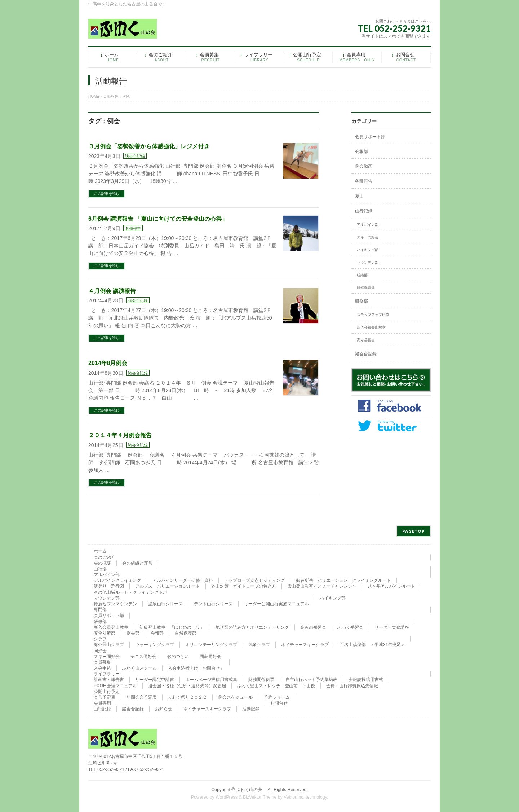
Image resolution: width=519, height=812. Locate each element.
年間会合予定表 (142, 697)
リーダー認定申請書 (155, 680)
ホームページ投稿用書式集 (211, 680)
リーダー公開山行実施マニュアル (276, 604)
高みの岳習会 (313, 627)
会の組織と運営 (137, 563)
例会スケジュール (235, 697)
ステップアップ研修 (373, 315)
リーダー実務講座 (392, 627)
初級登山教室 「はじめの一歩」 (172, 627)
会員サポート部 (370, 137)
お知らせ (164, 709)
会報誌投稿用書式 (366, 680)
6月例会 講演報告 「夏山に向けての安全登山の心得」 (158, 219)
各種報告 (133, 228)
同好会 (100, 651)
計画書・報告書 (109, 680)
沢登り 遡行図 (109, 586)
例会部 (133, 633)
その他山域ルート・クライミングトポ (130, 592)
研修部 (361, 301)
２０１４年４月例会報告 (120, 435)
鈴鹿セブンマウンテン (115, 604)
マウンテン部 (368, 262)
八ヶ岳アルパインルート (391, 586)
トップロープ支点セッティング (254, 580)
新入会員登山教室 (371, 327)
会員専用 (102, 703)
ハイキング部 (368, 250)
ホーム (100, 551)
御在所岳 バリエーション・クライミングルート (343, 580)
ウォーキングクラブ (155, 645)
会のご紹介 (105, 557)
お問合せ (279, 703)
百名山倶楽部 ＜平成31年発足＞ (372, 645)
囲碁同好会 (210, 657)
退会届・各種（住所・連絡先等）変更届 (187, 686)
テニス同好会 (143, 657)
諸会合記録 (135, 156)
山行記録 (364, 211)
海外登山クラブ (109, 645)
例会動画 (364, 166)
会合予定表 (105, 697)
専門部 (100, 610)
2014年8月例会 (108, 363)
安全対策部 (105, 633)
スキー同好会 (368, 237)
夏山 (359, 196)
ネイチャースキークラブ (305, 645)
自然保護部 (366, 287)
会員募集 (102, 662)
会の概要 (102, 563)
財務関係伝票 (261, 680)
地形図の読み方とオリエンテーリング (252, 627)
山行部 (100, 569)
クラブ (100, 639)
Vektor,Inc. (294, 797)
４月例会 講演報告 (112, 291)
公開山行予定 (107, 692)
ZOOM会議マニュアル (115, 686)
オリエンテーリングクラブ (211, 645)
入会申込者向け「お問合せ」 (196, 668)
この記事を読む (107, 194)
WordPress (227, 797)
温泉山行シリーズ (165, 604)
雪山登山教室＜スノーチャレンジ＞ (322, 586)
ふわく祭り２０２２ (187, 697)
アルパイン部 (368, 225)
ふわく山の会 (251, 790)
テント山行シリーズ (213, 604)
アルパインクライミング (117, 580)
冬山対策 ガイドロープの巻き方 (244, 586)
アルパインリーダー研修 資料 (183, 580)
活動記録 (251, 709)
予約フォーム (277, 697)
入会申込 (102, 668)
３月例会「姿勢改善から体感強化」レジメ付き (149, 146)
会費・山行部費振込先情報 (352, 686)
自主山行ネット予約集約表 (311, 680)
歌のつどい (178, 657)
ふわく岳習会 (350, 627)
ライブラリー (107, 674)
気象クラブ (259, 645)
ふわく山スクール (139, 668)
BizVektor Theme (260, 797)
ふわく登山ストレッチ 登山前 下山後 (276, 686)
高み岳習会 (366, 340)
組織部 (362, 275)
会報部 (361, 152)
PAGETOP (414, 531)
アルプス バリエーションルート (168, 586)
